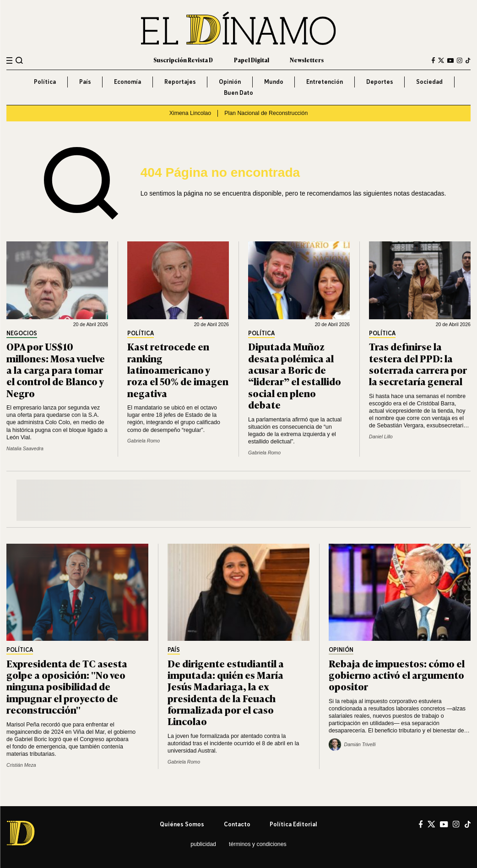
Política (45, 82)
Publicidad (203, 844)
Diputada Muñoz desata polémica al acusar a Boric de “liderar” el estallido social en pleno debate (295, 375)
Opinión (230, 82)
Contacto (237, 824)
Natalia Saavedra (25, 448)
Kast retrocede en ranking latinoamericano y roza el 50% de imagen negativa (178, 369)
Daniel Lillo (381, 437)
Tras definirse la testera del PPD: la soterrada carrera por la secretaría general (418, 363)
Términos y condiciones (258, 844)
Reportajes (180, 82)
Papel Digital (252, 60)
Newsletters (307, 60)
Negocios (22, 334)
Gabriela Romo (144, 441)
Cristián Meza (21, 765)
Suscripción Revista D (183, 60)
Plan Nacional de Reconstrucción (266, 113)
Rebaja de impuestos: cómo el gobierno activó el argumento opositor (397, 675)
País (85, 82)
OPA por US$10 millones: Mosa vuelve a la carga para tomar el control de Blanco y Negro (56, 369)
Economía (127, 82)
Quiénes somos (182, 824)
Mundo (274, 82)
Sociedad (429, 82)
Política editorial (293, 824)
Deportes (380, 82)
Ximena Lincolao (190, 113)
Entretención (325, 82)
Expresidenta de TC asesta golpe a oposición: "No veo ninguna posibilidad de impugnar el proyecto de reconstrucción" (67, 686)
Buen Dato (238, 93)
